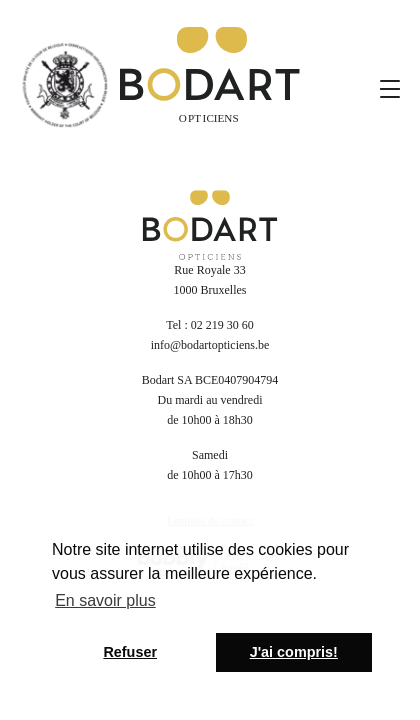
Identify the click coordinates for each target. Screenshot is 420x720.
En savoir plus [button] (105, 600)
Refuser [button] (130, 652)
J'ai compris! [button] (294, 652)
